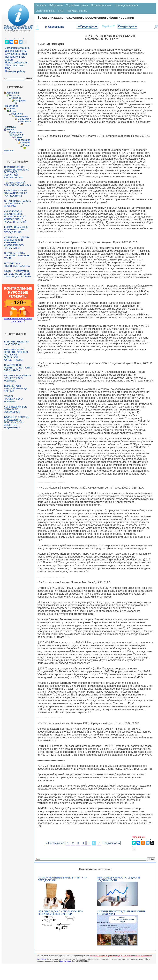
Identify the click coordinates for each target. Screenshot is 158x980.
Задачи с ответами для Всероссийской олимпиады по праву (17, 274)
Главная (41, 5)
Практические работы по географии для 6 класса (18, 368)
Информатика (11, 106)
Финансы (25, 143)
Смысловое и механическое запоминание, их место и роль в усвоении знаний (15, 217)
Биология (14, 95)
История (11, 109)
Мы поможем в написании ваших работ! (18, 320)
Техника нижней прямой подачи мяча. (18, 184)
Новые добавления (17, 63)
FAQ (8, 68)
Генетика (17, 98)
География (21, 101)
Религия (11, 129)
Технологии (18, 135)
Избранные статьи (16, 51)
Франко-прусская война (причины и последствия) (15, 193)
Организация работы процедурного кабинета (18, 204)
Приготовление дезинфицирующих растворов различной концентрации (16, 172)
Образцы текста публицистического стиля (17, 256)
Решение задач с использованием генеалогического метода (61, 913)
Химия (27, 145)
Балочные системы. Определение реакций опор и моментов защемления (17, 422)
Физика (19, 137)
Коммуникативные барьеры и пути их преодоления (16, 230)
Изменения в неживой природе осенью (15, 388)
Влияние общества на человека (16, 343)
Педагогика (10, 127)
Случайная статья (16, 54)
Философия (24, 140)
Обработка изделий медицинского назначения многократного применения (17, 243)
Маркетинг (18, 114)
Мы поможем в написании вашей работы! (136, 956)
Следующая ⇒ (127, 26)
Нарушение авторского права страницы (105, 956)
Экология (9, 150)
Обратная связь (15, 65)
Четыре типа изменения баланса (17, 265)
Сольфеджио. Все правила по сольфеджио (15, 409)
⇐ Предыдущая (87, 26)
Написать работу (15, 71)
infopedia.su (42, 959)
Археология (13, 93)
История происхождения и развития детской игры (121, 913)
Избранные (56, 5)
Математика (21, 116)
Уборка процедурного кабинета (13, 399)
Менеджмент (24, 119)
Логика (13, 111)
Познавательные (101, 5)
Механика (26, 122)
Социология (16, 132)
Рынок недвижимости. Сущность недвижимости (119, 879)
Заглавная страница (17, 48)
